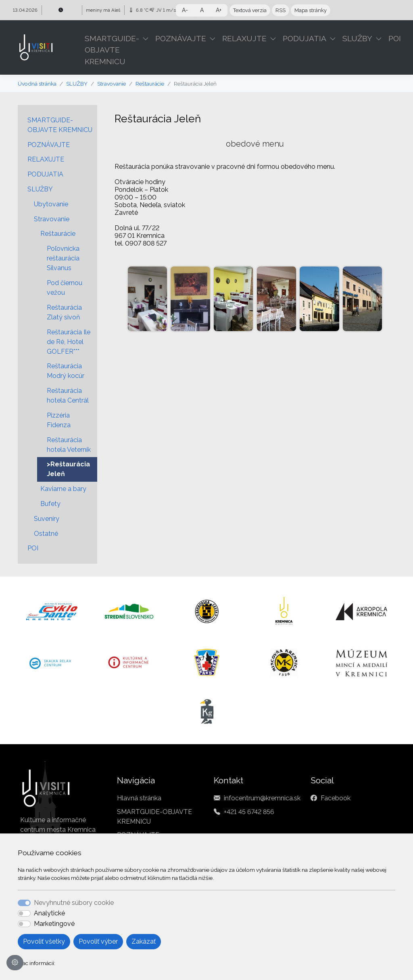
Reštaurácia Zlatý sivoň (64, 312)
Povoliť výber (98, 941)
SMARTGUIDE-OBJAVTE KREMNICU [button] (112, 50)
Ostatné (46, 534)
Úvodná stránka (37, 84)
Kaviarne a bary (63, 489)
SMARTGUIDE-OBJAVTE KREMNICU (60, 125)
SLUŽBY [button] (357, 38)
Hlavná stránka (139, 798)
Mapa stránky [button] (311, 10)
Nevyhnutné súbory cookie (74, 903)
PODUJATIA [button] (305, 38)
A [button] (202, 10)
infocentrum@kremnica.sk (262, 798)
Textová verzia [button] (250, 10)
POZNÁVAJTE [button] (181, 38)
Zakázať (144, 941)
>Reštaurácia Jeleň (68, 469)
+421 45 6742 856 (249, 812)
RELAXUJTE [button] (244, 38)
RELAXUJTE (46, 159)
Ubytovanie (51, 204)
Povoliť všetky (44, 941)
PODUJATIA (45, 174)
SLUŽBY (77, 84)
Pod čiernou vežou (65, 288)
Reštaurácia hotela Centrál (68, 396)
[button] (147, 38)
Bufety (50, 504)
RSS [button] (281, 10)
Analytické (49, 913)
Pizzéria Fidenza (59, 420)
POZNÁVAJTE (49, 145)
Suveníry (47, 519)
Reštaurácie (150, 84)
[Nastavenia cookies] (15, 963)
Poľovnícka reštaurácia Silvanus (63, 258)
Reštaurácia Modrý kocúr (66, 371)
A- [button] (185, 10)
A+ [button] (219, 10)
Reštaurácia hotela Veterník (69, 445)
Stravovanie (112, 84)
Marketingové (54, 924)
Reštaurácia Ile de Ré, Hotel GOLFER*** (69, 342)
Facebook (336, 798)
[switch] (24, 913)
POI (395, 38)
